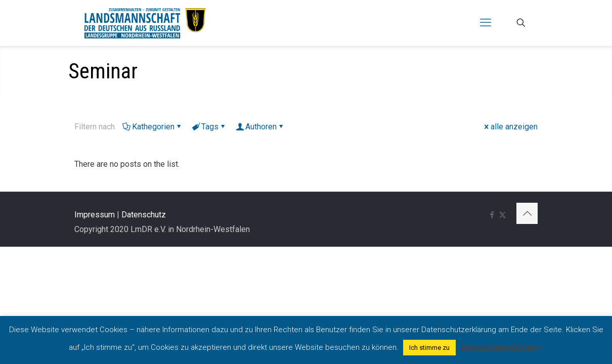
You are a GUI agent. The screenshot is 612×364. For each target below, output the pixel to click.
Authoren (260, 127)
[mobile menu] (486, 23)
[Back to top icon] (527, 213)
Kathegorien (152, 127)
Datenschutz (144, 215)
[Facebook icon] (492, 215)
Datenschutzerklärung (501, 347)
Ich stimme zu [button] (429, 348)
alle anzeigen (510, 127)
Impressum (95, 215)
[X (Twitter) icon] (502, 215)
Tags (209, 127)
